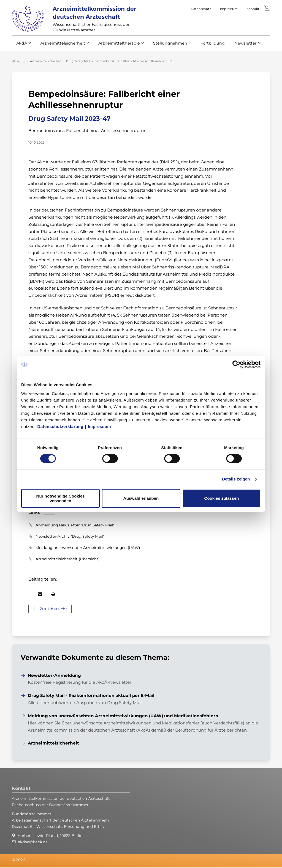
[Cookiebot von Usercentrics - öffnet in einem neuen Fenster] (237, 364)
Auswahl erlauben (141, 498)
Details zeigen (236, 479)
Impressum (100, 426)
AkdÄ (21, 46)
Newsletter (234, 46)
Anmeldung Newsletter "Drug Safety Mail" (75, 525)
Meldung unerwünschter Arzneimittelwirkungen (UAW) (88, 548)
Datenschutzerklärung (60, 426)
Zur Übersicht (53, 609)
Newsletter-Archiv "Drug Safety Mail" (70, 537)
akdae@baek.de (33, 842)
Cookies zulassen (222, 498)
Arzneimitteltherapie (114, 46)
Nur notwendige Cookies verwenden (61, 498)
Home (19, 62)
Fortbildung (203, 46)
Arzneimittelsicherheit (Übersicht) (67, 559)
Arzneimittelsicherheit (61, 46)
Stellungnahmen (163, 46)
